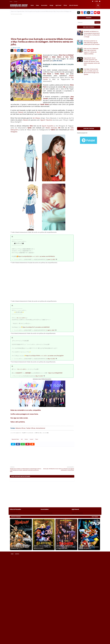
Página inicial (14, 11)
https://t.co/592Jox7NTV (32, 356)
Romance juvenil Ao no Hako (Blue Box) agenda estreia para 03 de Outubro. (92, 43)
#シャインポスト (35, 256)
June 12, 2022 (51, 259)
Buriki (39, 112)
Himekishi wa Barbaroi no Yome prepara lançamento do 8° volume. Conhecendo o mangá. (92, 34)
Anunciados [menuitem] (44, 5)
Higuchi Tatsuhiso (46, 120)
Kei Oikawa (36, 118)
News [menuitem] (37, 5)
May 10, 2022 (51, 359)
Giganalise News (21, 11)
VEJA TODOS (95, 517)
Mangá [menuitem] (51, 5)
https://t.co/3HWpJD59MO (55, 373)
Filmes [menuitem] (65, 5)
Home (11, 2)
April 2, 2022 (51, 330)
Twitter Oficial (31, 428)
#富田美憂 (28, 373)
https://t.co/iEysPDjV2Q (24, 256)
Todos (37, 439)
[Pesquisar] (86, 22)
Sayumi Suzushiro (48, 126)
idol (22, 439)
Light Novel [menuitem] (58, 5)
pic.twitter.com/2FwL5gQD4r (56, 356)
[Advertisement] (42, 26)
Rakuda (21, 112)
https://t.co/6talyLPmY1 (29, 327)
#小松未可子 (19, 373)
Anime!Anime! (41, 428)
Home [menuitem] (32, 5)
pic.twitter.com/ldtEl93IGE (42, 327)
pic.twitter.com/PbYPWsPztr (47, 256)
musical (31, 439)
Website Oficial (20, 428)
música (26, 439)
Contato (16, 2)
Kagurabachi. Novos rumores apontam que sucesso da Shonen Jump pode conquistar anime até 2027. (92, 61)
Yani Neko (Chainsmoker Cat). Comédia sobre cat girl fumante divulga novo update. (91, 72)
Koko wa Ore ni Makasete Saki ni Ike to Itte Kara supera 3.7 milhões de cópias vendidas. (91, 51)
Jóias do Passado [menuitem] (74, 5)
